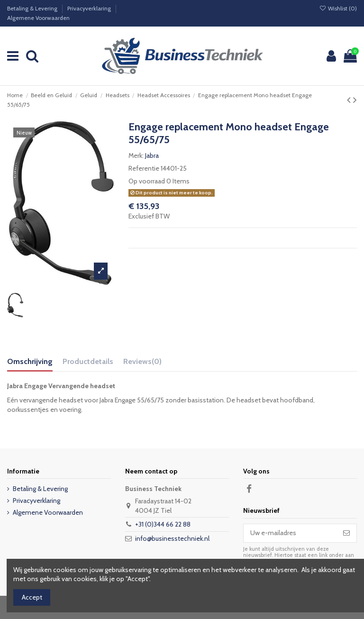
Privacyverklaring (90, 8)
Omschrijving (30, 361)
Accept (32, 597)
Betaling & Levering (33, 8)
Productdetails (88, 361)
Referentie (144, 168)
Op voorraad (147, 181)
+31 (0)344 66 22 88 (163, 524)
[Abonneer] (346, 533)
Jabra (152, 155)
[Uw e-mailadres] (290, 533)
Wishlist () (338, 8)
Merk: (136, 155)
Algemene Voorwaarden (38, 18)
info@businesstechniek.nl (172, 538)
